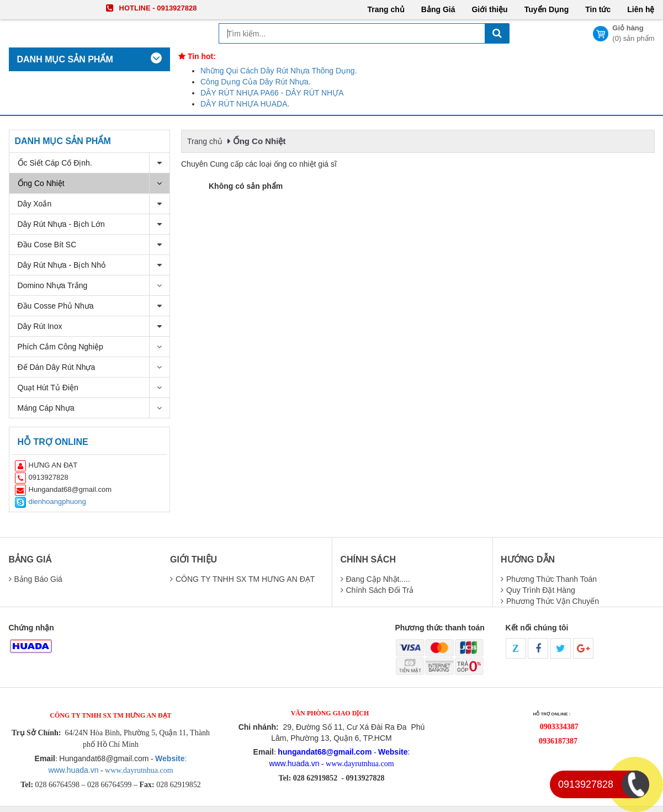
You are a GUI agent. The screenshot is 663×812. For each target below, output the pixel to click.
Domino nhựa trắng (94, 286)
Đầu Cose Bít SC (94, 245)
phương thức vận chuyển (553, 601)
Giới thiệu (489, 9)
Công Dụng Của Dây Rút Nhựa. (256, 82)
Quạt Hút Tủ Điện (94, 388)
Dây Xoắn (94, 204)
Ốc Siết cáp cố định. (94, 163)
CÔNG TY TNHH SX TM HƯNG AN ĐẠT (245, 579)
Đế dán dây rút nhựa (94, 367)
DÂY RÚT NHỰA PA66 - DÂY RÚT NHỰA (272, 93)
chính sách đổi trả (380, 590)
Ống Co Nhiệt (94, 184)
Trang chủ (386, 9)
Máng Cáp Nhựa (94, 408)
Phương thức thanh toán (551, 579)
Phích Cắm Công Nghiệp (94, 347)
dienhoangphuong (57, 501)
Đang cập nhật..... (378, 579)
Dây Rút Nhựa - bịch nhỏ (94, 265)
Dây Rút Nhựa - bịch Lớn (94, 224)
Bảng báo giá (38, 579)
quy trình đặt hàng (541, 590)
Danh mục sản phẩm (63, 141)
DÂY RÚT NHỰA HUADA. (245, 104)
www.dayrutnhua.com (138, 770)
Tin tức (598, 9)
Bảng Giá (438, 9)
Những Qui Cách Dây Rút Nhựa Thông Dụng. (279, 71)
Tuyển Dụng (547, 9)
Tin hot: (197, 56)
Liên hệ (641, 9)
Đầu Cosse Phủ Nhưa (94, 306)
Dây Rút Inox (94, 327)
